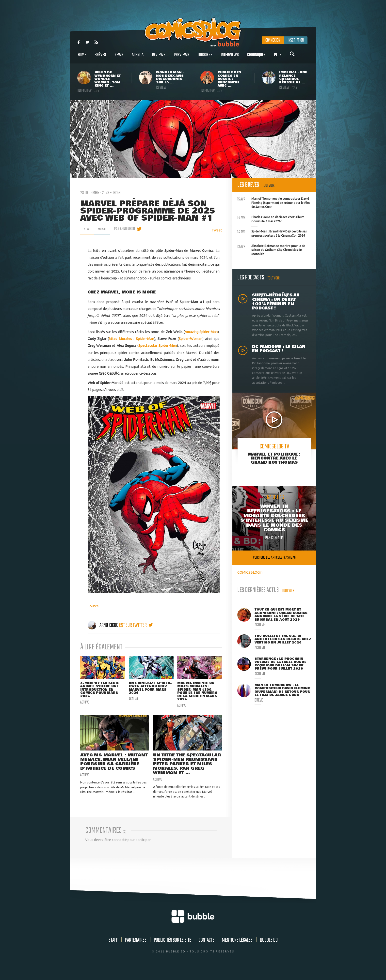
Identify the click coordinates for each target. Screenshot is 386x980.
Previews (182, 57)
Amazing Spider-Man (201, 332)
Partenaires (136, 949)
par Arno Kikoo (128, 229)
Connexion (273, 40)
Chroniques (256, 57)
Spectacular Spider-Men (158, 345)
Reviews (159, 57)
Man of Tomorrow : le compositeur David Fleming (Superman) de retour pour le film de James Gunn (273, 202)
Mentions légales (237, 949)
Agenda (138, 57)
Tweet (217, 230)
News (119, 57)
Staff (113, 949)
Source (93, 606)
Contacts (207, 949)
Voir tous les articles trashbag (274, 558)
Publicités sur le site (173, 949)
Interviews (230, 57)
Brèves (100, 57)
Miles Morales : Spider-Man (131, 339)
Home (82, 57)
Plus (278, 57)
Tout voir (268, 186)
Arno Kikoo (103, 625)
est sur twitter (136, 625)
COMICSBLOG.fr (250, 572)
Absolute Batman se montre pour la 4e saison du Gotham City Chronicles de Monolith (271, 249)
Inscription (296, 40)
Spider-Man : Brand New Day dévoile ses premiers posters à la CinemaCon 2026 (272, 233)
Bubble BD (269, 949)
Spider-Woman (191, 339)
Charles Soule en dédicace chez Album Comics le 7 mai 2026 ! (271, 219)
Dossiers (205, 57)
